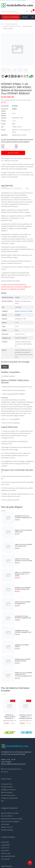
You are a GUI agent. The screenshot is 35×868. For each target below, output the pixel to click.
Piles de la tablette (7, 816)
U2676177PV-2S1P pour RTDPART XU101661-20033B (23, 560)
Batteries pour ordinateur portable (12, 819)
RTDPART (18, 315)
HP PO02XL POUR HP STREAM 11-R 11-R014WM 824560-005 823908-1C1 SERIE (25, 717)
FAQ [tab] (27, 188)
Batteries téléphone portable (10, 813)
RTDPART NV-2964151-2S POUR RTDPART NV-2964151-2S (10, 717)
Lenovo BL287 (5, 859)
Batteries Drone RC (7, 827)
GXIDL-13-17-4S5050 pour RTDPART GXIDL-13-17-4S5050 (23, 574)
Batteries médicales (7, 830)
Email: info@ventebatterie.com (12, 769)
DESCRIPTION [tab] (7, 186)
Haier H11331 (5, 848)
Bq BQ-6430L (5, 842)
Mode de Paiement (7, 792)
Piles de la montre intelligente (10, 822)
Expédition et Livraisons (8, 790)
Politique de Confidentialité (9, 798)
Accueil (25, 17)
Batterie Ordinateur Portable (12, 26)
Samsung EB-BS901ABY (8, 856)
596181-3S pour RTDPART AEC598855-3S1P (23, 603)
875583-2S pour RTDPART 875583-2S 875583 (23, 660)
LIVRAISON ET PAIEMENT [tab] (12, 188)
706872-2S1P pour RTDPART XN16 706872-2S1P (23, 545)
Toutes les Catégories (11, 17)
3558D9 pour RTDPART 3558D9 (22, 646)
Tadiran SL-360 (6, 853)
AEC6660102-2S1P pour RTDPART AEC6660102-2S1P (23, 517)
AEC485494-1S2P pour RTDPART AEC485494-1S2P (23, 617)
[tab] (4, 70)
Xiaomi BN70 (5, 851)
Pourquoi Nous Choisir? (8, 795)
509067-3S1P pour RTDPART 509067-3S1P (23, 531)
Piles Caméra (5, 824)
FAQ (2, 801)
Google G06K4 (5, 845)
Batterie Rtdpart (28, 26)
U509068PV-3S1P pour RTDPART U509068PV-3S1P (23, 631)
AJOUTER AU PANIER (13, 153)
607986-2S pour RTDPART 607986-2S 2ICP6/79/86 (23, 588)
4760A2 (5, 367)
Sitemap (5, 772)
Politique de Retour (7, 787)
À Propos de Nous (7, 784)
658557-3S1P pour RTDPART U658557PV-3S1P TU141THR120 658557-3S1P (23, 674)
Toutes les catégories (11, 24)
